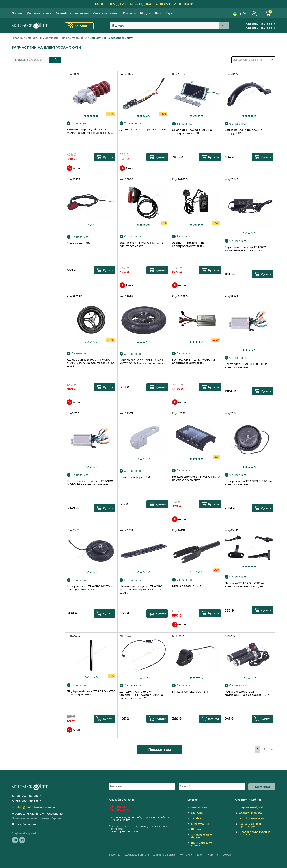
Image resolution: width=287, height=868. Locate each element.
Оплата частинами (106, 13)
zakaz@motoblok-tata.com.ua (35, 807)
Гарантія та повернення (72, 13)
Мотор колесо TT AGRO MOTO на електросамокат (248, 483)
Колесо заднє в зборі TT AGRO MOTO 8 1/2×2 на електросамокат (143, 362)
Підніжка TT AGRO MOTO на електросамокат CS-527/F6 (245, 585)
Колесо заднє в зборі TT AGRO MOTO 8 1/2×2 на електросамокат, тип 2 (91, 363)
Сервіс (170, 13)
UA (237, 14)
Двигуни (197, 813)
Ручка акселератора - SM (190, 692)
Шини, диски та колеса (202, 844)
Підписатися (262, 787)
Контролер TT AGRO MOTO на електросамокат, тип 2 (193, 361)
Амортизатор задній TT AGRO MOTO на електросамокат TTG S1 (90, 131)
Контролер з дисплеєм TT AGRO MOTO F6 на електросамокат (90, 483)
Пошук (56, 60)
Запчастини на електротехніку (66, 38)
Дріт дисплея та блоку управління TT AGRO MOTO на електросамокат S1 (141, 695)
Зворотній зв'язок (251, 813)
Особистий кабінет (254, 13)
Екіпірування (200, 824)
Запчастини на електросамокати (112, 38)
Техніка (196, 818)
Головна (17, 38)
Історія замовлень (252, 818)
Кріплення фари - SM (135, 477)
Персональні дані (251, 807)
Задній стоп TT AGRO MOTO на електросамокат (141, 244)
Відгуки (145, 13)
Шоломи (197, 829)
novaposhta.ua (141, 820)
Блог (158, 13)
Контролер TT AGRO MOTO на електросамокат (246, 366)
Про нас (17, 13)
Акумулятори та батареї (202, 836)
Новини (213, 855)
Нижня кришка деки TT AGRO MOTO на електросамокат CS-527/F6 (141, 590)
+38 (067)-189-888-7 (261, 24)
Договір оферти (164, 855)
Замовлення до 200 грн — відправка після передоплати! (143, 4)
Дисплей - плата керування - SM (143, 130)
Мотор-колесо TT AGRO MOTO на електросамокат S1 (91, 588)
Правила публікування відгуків (255, 833)
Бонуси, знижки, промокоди (250, 825)
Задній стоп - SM (79, 243)
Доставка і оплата (39, 13)
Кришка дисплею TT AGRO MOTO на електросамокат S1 (196, 478)
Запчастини (34, 38)
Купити (108, 157)
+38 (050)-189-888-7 (261, 28)
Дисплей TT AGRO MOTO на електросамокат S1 (192, 132)
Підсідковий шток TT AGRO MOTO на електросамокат (91, 693)
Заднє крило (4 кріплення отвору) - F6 (244, 132)
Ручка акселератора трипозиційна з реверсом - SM (247, 693)
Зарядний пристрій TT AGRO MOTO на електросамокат (245, 249)
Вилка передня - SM (187, 586)
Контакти (129, 13)
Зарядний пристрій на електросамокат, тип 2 (188, 244)
